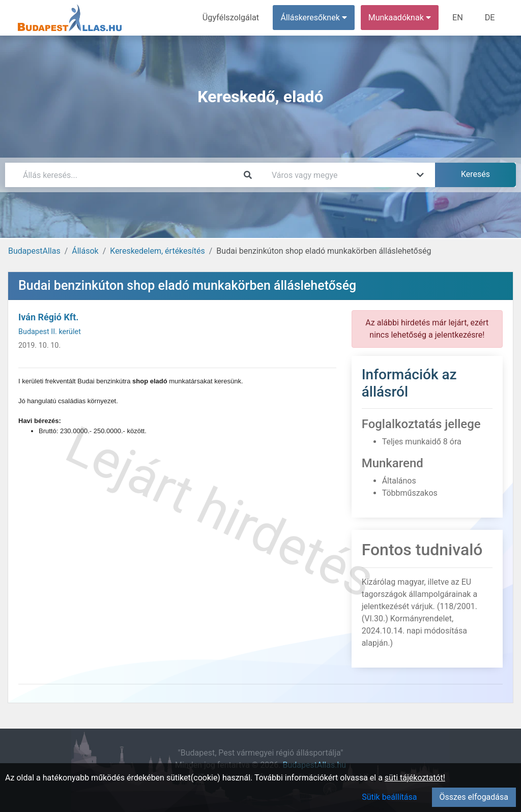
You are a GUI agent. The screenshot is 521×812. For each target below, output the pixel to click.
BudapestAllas (34, 251)
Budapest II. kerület (50, 332)
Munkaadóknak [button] (401, 18)
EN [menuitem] (459, 18)
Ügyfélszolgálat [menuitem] (232, 18)
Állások (85, 251)
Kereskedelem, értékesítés (157, 251)
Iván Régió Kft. (49, 317)
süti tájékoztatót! (415, 778)
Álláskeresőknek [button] (315, 18)
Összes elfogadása (474, 797)
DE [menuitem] (490, 18)
